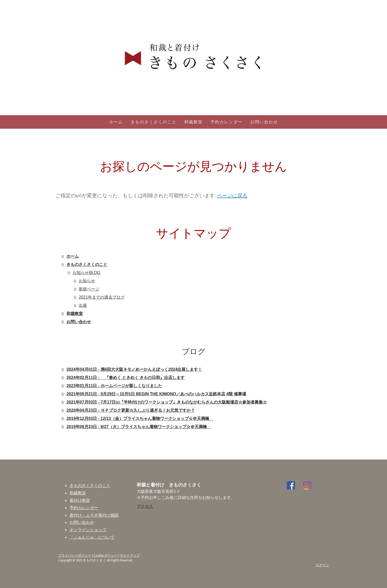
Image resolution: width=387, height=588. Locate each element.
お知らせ (87, 281)
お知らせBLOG (86, 273)
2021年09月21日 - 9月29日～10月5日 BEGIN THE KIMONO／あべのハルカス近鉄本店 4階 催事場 (156, 394)
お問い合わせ (264, 122)
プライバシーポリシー (75, 555)
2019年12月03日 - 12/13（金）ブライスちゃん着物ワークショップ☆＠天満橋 (140, 418)
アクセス (145, 506)
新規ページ (89, 289)
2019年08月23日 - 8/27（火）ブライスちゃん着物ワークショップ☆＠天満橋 (139, 427)
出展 (83, 305)
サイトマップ (130, 555)
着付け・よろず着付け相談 (94, 515)
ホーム (116, 122)
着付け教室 (80, 500)
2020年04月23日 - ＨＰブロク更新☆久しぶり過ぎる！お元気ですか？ (130, 410)
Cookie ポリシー (106, 555)
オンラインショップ (88, 530)
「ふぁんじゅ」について (92, 537)
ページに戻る (232, 195)
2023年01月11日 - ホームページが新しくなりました (114, 386)
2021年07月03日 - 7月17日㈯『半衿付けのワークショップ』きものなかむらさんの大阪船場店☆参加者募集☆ (167, 402)
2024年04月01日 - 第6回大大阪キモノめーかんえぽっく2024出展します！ (134, 369)
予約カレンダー (226, 122)
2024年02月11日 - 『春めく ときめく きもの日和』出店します (126, 378)
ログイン (322, 565)
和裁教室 (193, 122)
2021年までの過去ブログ (102, 297)
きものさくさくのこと (154, 122)
